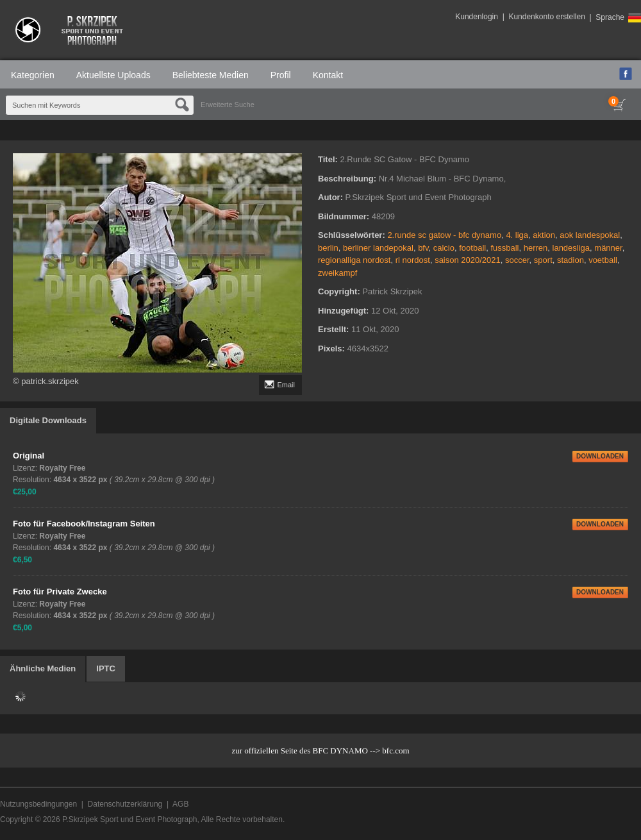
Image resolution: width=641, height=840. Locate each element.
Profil (281, 75)
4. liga (517, 235)
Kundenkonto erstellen (546, 17)
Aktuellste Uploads (113, 75)
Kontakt (328, 75)
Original (29, 456)
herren (536, 248)
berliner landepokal (378, 248)
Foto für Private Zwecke (60, 592)
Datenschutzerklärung (125, 804)
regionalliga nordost (354, 260)
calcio (444, 248)
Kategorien (33, 75)
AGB (180, 804)
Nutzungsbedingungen (38, 804)
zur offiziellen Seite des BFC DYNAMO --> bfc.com (320, 751)
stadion (570, 260)
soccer (517, 260)
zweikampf (337, 273)
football (472, 248)
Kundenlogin (477, 17)
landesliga (571, 248)
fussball (504, 248)
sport (543, 260)
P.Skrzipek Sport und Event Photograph (130, 819)
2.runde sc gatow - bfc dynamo (444, 235)
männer (608, 248)
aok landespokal (590, 235)
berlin (328, 248)
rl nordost (413, 260)
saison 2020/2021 (468, 260)
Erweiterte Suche (228, 105)
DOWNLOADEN (600, 456)
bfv (423, 248)
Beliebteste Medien (211, 75)
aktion (544, 235)
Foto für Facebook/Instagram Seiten (84, 524)
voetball (603, 260)
